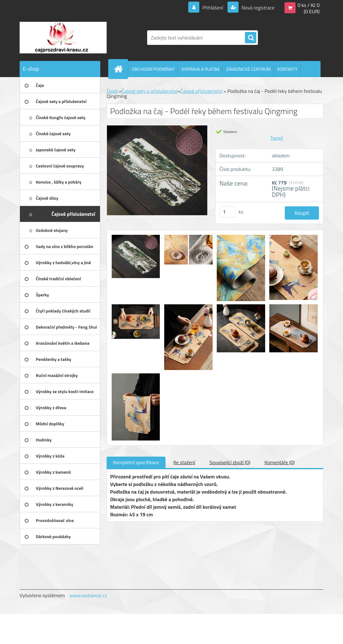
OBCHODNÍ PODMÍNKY (153, 69)
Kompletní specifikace (136, 462)
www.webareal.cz (88, 595)
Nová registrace (258, 8)
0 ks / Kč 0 (309, 5)
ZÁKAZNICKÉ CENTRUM (248, 69)
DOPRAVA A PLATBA (200, 69)
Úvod (112, 91)
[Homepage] (121, 69)
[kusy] (228, 212)
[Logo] (63, 38)
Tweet (277, 138)
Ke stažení (184, 462)
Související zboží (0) (230, 462)
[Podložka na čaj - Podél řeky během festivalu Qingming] (136, 236)
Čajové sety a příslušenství (150, 91)
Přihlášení (213, 8)
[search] (251, 38)
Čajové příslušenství (201, 91)
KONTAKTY (287, 69)
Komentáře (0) (280, 462)
